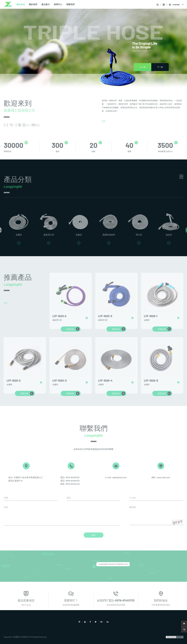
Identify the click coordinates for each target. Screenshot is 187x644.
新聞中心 (58, 4)
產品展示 (46, 4)
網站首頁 (21, 4)
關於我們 (33, 4)
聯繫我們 (71, 4)
